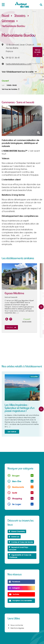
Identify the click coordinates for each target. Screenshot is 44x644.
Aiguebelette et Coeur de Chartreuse (20, 556)
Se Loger (21, 504)
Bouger (21, 476)
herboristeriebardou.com (19, 64)
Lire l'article (12, 432)
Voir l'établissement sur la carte (19, 72)
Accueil (5, 15)
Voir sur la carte (37, 52)
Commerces (9, 21)
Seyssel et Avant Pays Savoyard (18, 548)
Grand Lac (14, 537)
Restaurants (21, 487)
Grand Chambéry (17, 531)
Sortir (21, 493)
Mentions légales (17, 628)
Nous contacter (17, 625)
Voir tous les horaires (11, 89)
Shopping (21, 15)
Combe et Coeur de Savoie (21, 542)
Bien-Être (21, 481)
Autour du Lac (22, 5)
